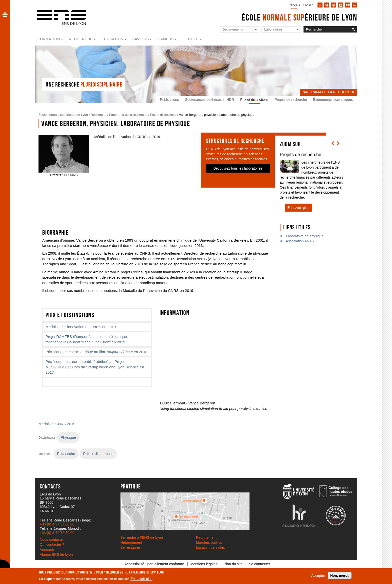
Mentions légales (204, 564)
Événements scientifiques (333, 100)
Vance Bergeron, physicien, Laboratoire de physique (217, 115)
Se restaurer (130, 547)
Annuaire (47, 549)
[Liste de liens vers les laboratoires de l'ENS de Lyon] (281, 30)
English (308, 5)
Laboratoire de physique (305, 236)
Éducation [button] (112, 39)
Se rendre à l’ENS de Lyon (142, 537)
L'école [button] (191, 39)
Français (294, 5)
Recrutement (206, 537)
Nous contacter (52, 539)
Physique (68, 437)
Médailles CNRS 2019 (57, 424)
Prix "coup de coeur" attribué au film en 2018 (96, 352)
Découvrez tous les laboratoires (238, 168)
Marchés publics (209, 542)
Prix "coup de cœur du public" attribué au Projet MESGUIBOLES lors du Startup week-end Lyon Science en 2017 (95, 367)
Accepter (318, 575)
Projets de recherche (291, 100)
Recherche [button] (81, 39)
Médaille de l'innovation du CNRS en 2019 (81, 327)
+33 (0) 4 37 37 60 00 (57, 524)
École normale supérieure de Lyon (63, 115)
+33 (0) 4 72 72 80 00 (57, 533)
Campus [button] (166, 39)
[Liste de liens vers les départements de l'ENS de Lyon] (239, 30)
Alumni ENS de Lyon (56, 554)
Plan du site (233, 564)
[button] (5, 15)
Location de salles (210, 547)
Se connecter (259, 564)
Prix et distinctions (254, 100)
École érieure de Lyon (299, 17)
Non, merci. (340, 575)
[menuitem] (293, 5)
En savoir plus (141, 579)
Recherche (98, 115)
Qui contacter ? (52, 544)
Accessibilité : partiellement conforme (154, 564)
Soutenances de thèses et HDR (209, 100)
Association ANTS (300, 241)
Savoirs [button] (140, 39)
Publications (169, 100)
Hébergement (131, 542)
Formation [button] (49, 39)
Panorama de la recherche (128, 115)
